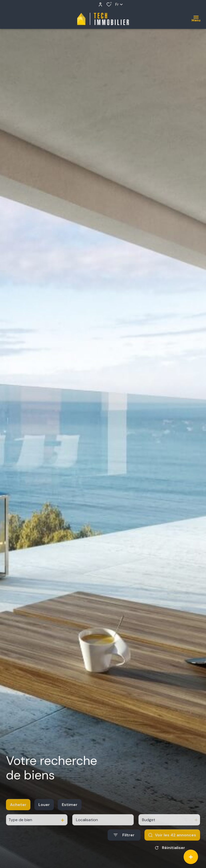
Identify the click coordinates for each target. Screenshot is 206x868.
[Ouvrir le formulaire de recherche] (124, 841)
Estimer (70, 810)
